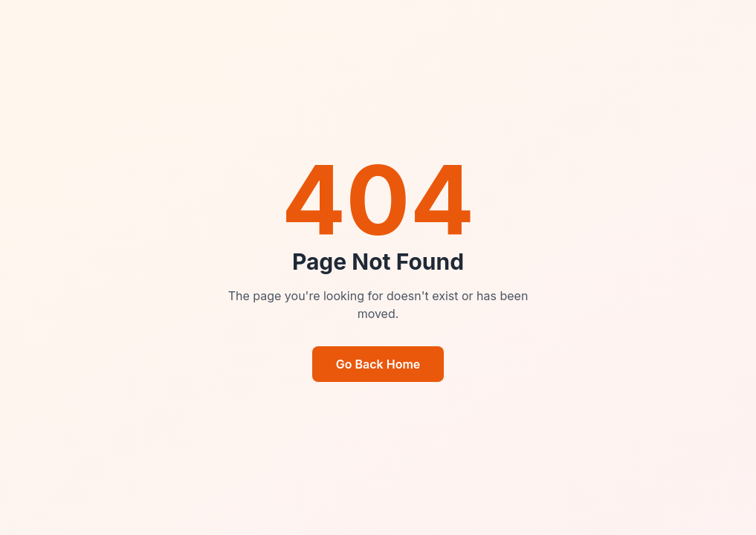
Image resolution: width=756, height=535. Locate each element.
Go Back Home (378, 364)
